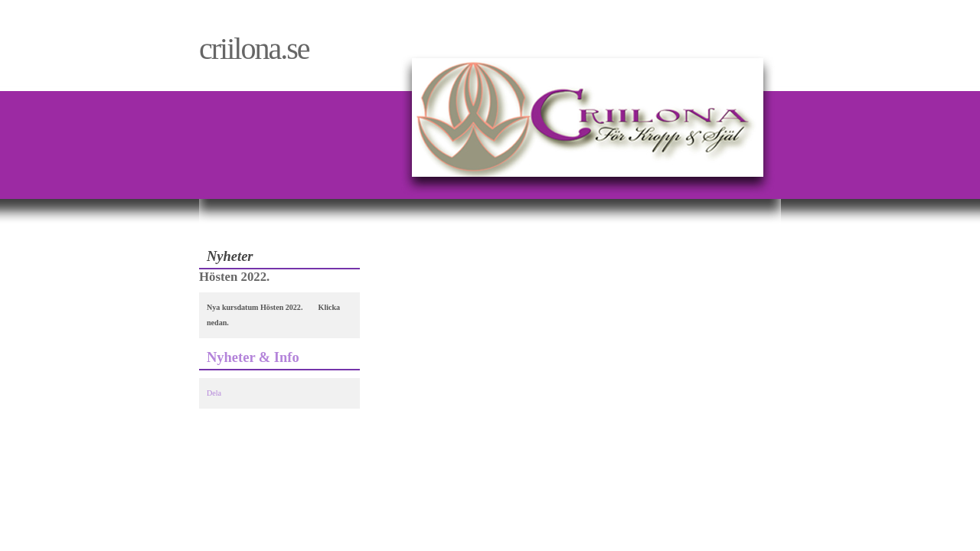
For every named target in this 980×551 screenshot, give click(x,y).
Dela (214, 393)
